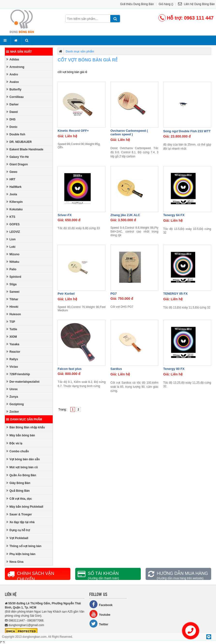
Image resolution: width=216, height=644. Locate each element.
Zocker (13, 412)
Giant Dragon (17, 164)
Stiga (11, 284)
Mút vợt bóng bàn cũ (22, 467)
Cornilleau (15, 97)
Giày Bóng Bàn (18, 483)
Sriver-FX (65, 215)
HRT (11, 179)
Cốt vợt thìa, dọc (19, 499)
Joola (12, 194)
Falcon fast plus (70, 369)
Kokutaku (15, 209)
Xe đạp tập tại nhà (20, 522)
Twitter (99, 624)
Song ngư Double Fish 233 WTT (187, 131)
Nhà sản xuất (19, 52)
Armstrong (15, 67)
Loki (11, 247)
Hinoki (12, 307)
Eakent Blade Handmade (25, 149)
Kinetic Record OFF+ (73, 131)
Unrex (12, 389)
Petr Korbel (66, 294)
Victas (12, 367)
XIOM (12, 337)
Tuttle (12, 329)
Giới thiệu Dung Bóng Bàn (137, 4)
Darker (12, 104)
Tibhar (12, 299)
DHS (11, 119)
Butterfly (14, 89)
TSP (11, 322)
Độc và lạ (14, 443)
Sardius (116, 369)
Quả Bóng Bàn (18, 491)
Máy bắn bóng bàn (21, 435)
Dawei (12, 112)
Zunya (12, 397)
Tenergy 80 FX (174, 369)
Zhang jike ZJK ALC (125, 215)
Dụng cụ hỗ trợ (18, 530)
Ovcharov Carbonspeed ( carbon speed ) (129, 132)
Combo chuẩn (18, 451)
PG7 (113, 294)
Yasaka (13, 344)
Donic (12, 127)
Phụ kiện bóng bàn (21, 554)
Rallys (12, 359)
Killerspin (15, 202)
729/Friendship (18, 374)
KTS (11, 217)
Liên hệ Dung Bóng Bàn (196, 4)
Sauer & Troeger (19, 514)
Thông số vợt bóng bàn (24, 546)
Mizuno (13, 254)
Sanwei (13, 292)
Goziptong (15, 404)
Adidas (13, 59)
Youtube (100, 614)
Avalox (13, 82)
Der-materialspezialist (23, 382)
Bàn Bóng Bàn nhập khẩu (26, 427)
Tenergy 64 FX (174, 215)
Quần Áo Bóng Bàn (21, 475)
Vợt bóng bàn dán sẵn (23, 459)
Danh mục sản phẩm (24, 419)
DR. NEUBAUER (19, 142)
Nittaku (13, 262)
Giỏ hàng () (166, 4)
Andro (12, 74)
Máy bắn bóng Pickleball (25, 507)
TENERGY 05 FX (175, 294)
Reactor (13, 352)
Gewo (12, 172)
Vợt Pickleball (17, 538)
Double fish (16, 134)
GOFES (13, 224)
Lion (11, 239)
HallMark (14, 187)
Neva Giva (15, 562)
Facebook (101, 604)
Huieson (14, 314)
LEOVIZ (13, 232)
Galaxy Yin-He (18, 157)
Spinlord (14, 277)
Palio (11, 269)
